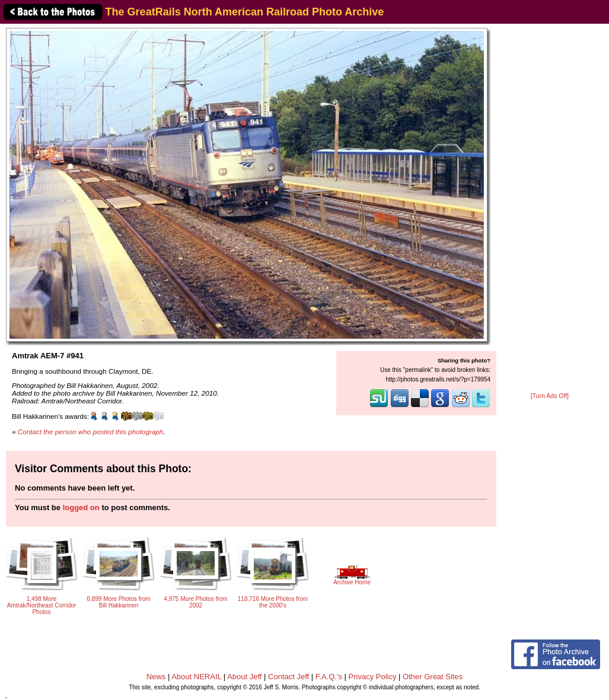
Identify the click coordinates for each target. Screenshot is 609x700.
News (156, 677)
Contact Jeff (288, 677)
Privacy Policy (373, 677)
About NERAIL (196, 677)
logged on (81, 507)
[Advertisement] (550, 209)
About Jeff (244, 677)
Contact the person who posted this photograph (91, 432)
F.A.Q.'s (329, 677)
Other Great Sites (433, 677)
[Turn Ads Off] (550, 396)
